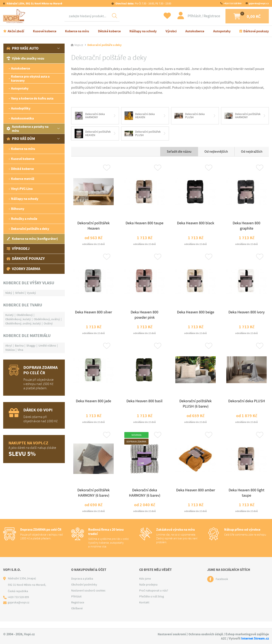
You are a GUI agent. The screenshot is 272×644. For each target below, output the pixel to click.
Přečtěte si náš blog (152, 603)
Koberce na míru (77, 32)
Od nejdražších (252, 152)
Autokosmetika (22, 119)
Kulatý (9, 315)
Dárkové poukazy (256, 32)
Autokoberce (195, 32)
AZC (224, 638)
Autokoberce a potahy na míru (28, 129)
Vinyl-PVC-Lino (22, 189)
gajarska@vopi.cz (259, 3)
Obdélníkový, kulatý (18, 320)
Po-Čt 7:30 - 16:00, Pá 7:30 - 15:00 (143, 4)
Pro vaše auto (23, 49)
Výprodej (18, 249)
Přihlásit (190, 16)
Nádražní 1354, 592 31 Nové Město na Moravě (34, 4)
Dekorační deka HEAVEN (140, 116)
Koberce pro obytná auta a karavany (30, 79)
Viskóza (10, 350)
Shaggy (31, 346)
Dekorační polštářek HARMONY (242, 116)
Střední (20, 293)
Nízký (9, 293)
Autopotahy (222, 32)
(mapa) (31, 585)
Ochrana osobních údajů (205, 634)
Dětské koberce (109, 32)
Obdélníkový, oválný (47, 320)
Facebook (222, 586)
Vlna (20, 350)
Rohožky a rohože (24, 219)
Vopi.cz (79, 45)
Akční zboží (16, 32)
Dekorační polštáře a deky (30, 229)
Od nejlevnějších (216, 152)
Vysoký (31, 293)
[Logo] (15, 16)
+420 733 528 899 (232, 3)
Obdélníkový (25, 315)
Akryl (9, 346)
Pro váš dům (21, 139)
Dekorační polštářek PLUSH (143, 134)
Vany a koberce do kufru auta (32, 99)
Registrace (207, 16)
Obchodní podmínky (84, 591)
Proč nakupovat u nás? (154, 597)
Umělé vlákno (47, 346)
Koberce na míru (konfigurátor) (32, 239)
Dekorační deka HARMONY (90, 116)
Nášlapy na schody (143, 32)
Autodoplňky (21, 109)
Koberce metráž (23, 179)
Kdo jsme (145, 586)
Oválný (48, 324)
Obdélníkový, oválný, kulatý (23, 324)
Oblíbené (77, 615)
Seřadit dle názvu (179, 152)
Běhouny (18, 209)
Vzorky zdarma (23, 269)
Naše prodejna (148, 591)
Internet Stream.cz (255, 638)
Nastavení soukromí (171, 634)
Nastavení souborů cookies (88, 597)
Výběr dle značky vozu (25, 59)
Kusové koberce (45, 32)
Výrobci (171, 32)
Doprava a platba (82, 586)
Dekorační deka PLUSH (190, 116)
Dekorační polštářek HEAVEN (93, 134)
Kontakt (144, 609)
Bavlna (19, 346)
